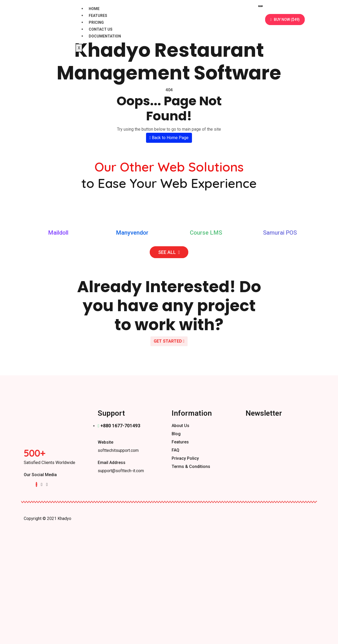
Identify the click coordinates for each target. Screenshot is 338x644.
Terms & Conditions (191, 467)
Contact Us (101, 29)
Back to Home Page (169, 138)
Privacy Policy (185, 458)
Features (98, 16)
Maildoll (58, 233)
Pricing (96, 22)
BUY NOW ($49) (285, 20)
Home (94, 9)
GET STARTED (169, 341)
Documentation (105, 36)
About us (180, 426)
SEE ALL (169, 252)
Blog (176, 434)
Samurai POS (280, 233)
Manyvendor (132, 233)
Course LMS (206, 233)
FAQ (175, 450)
